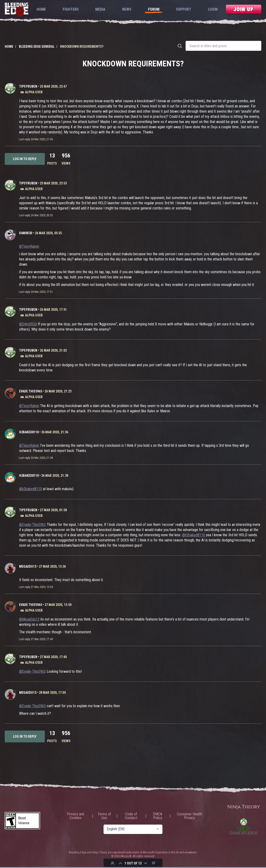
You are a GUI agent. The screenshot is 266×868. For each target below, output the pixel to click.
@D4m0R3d (28, 324)
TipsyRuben (28, 86)
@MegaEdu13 (29, 619)
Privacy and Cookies (76, 816)
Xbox (244, 826)
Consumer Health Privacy (189, 816)
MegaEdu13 (28, 566)
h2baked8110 (29, 432)
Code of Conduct (131, 816)
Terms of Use (104, 816)
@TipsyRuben (29, 246)
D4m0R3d (26, 233)
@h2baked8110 (31, 489)
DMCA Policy (158, 816)
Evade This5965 (31, 391)
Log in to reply (25, 159)
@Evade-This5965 (32, 525)
